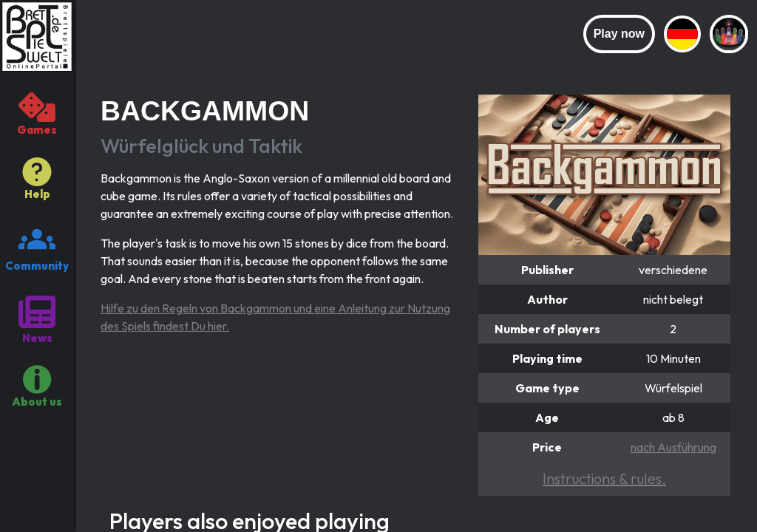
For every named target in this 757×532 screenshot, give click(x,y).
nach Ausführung (673, 447)
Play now (619, 34)
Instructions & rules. (604, 478)
